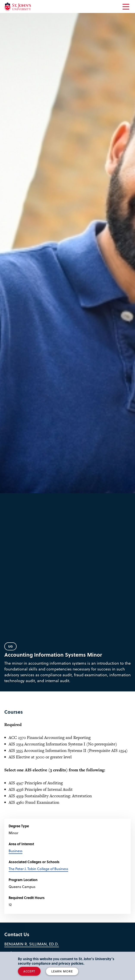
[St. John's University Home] (18, 7)
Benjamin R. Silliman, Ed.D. (32, 944)
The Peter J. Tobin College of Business (38, 869)
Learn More (62, 971)
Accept (29, 971)
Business (16, 851)
